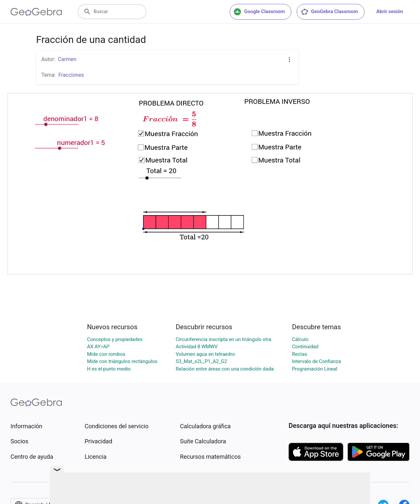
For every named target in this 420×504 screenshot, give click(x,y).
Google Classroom (259, 12)
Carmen (67, 59)
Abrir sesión (390, 11)
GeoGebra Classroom (329, 12)
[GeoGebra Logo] (36, 12)
